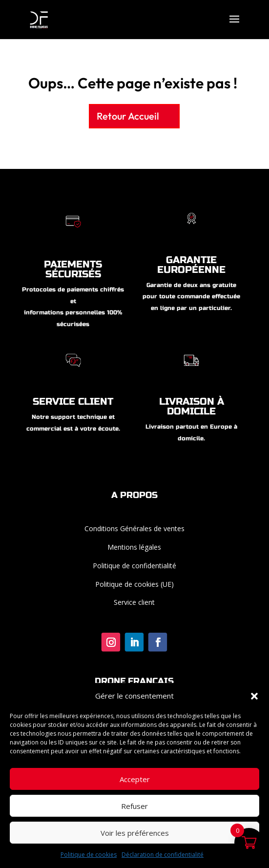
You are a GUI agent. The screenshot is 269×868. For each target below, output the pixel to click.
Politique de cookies (89, 855)
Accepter (135, 779)
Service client (134, 602)
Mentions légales (134, 547)
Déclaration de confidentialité (163, 855)
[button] (254, 696)
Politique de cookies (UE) (134, 584)
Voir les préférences (135, 833)
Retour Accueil (128, 116)
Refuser (134, 806)
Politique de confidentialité (134, 566)
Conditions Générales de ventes (134, 528)
